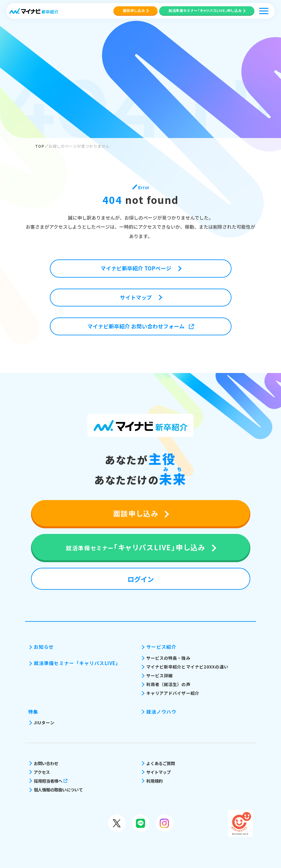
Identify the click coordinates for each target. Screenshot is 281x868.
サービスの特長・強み (168, 658)
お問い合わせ (46, 763)
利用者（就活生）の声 (168, 684)
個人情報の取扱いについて (58, 790)
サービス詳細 (160, 675)
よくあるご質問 (161, 763)
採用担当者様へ (51, 781)
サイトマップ (159, 772)
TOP (40, 146)
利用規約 (154, 781)
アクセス (42, 772)
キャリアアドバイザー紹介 (173, 693)
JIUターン (44, 722)
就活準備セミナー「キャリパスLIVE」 (77, 663)
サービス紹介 (161, 647)
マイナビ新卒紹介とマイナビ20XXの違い (187, 667)
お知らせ (44, 647)
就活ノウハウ (161, 712)
